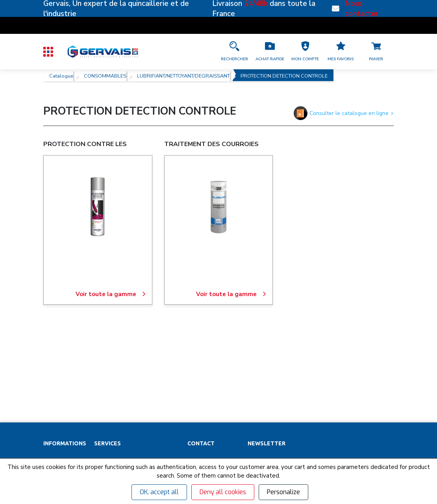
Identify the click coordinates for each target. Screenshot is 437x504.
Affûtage (105, 438)
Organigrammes (114, 397)
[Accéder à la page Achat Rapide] (270, 52)
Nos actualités (61, 410)
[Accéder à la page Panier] (376, 52)
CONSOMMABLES (105, 75)
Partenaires (57, 369)
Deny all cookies (223, 492)
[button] (305, 52)
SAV (99, 369)
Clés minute (109, 383)
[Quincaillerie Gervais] (102, 51)
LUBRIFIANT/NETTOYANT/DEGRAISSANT (183, 75)
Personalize (283, 492)
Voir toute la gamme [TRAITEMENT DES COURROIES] (231, 294)
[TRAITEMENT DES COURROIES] (218, 207)
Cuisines (105, 424)
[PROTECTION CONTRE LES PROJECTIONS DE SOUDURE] (98, 207)
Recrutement (59, 397)
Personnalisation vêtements (128, 410)
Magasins (55, 383)
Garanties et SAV (64, 424)
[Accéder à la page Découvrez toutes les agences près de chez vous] (214, 383)
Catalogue (61, 75)
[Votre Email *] (293, 393)
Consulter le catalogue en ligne (344, 113)
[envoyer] (366, 393)
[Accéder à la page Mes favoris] (341, 52)
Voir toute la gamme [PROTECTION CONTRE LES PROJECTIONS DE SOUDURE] (111, 294)
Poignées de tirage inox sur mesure (137, 452)
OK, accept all (159, 492)
